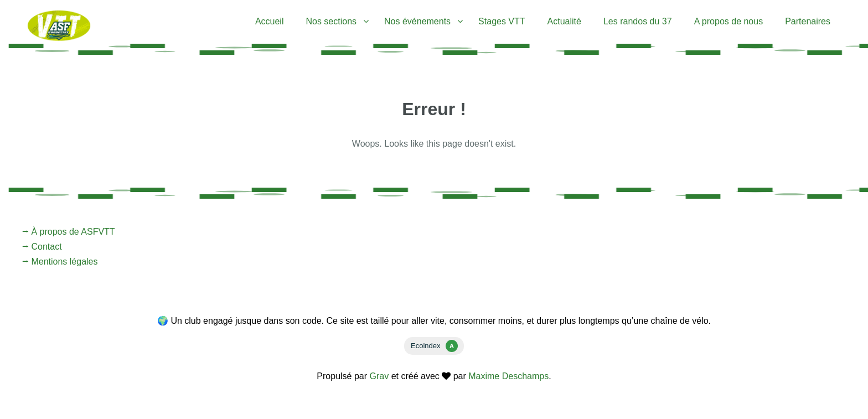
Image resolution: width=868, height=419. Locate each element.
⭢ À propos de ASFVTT (69, 232)
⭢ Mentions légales (60, 262)
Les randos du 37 (638, 21)
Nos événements (417, 21)
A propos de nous (729, 21)
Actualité (564, 21)
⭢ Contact (42, 247)
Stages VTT (502, 21)
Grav (379, 376)
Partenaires (808, 21)
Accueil (270, 21)
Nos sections (331, 21)
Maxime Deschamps (508, 376)
